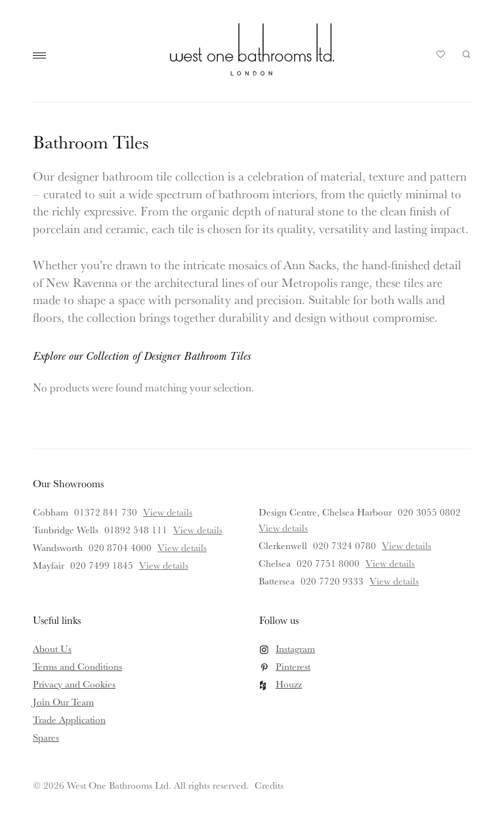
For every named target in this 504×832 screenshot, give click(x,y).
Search (467, 55)
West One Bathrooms (252, 49)
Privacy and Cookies (74, 684)
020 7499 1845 (102, 565)
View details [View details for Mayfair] (164, 565)
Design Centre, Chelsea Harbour (325, 512)
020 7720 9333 (332, 581)
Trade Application (69, 719)
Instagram (295, 648)
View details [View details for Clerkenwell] (407, 545)
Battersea (277, 581)
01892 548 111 (136, 530)
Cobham (51, 512)
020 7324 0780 (345, 545)
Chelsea (275, 563)
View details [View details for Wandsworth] (182, 547)
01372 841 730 (106, 512)
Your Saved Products (441, 58)
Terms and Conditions (77, 666)
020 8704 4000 (120, 547)
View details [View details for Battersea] (394, 581)
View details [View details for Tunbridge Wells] (198, 530)
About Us (52, 648)
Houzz (289, 684)
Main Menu (43, 56)
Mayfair (49, 565)
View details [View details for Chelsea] (390, 563)
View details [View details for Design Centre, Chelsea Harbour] (283, 528)
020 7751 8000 (328, 563)
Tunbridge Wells (66, 530)
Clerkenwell (283, 545)
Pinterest (293, 666)
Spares (46, 737)
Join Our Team (63, 702)
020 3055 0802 (429, 512)
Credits (269, 785)
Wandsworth (58, 547)
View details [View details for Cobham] (168, 512)
